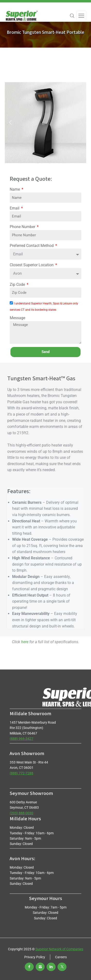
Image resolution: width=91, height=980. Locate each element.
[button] (10, 123)
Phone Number (23, 227)
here (25, 642)
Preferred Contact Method (32, 246)
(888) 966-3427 (21, 739)
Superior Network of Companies (59, 949)
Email (15, 208)
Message (17, 318)
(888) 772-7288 (21, 773)
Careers (61, 957)
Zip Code (18, 285)
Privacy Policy (35, 957)
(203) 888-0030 (21, 813)
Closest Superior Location (32, 265)
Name (15, 189)
